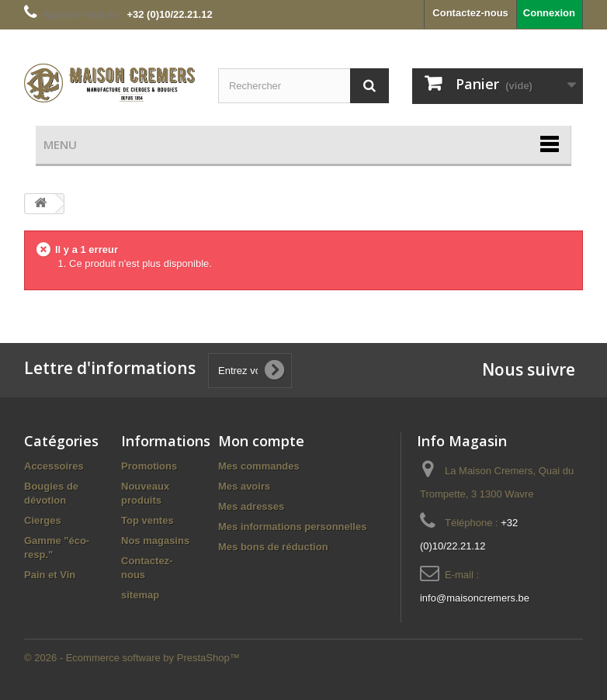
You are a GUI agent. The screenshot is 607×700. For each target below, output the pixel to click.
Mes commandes (259, 466)
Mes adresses (251, 506)
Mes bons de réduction (273, 547)
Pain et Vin (50, 575)
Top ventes (147, 520)
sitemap (140, 595)
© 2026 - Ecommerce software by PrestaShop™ (132, 658)
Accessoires (54, 466)
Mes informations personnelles (292, 527)
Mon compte (261, 441)
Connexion (549, 13)
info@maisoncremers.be (475, 598)
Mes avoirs (244, 486)
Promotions (149, 466)
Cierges (43, 520)
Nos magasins (155, 541)
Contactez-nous (470, 13)
